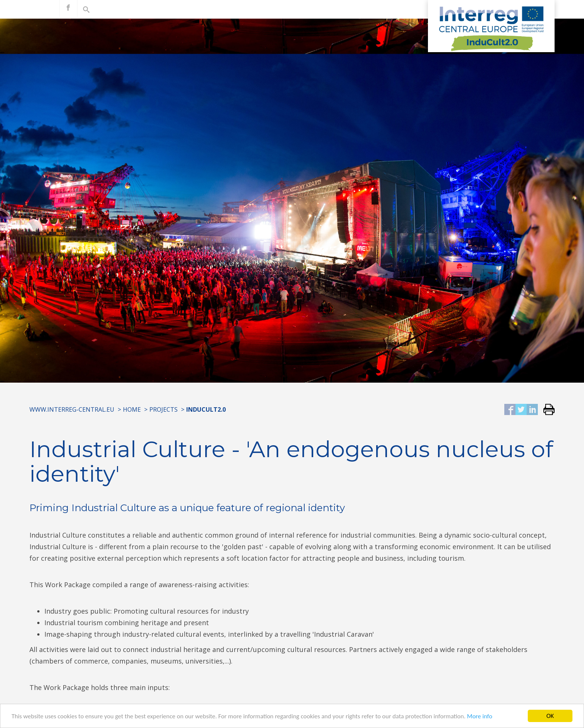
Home (132, 409)
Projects (164, 409)
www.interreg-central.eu (72, 409)
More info (480, 717)
